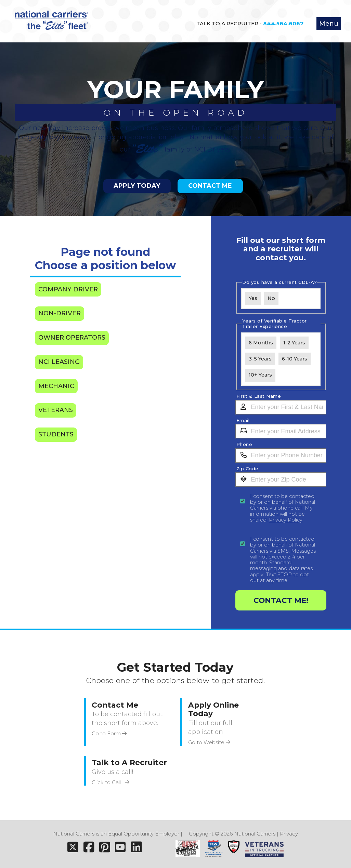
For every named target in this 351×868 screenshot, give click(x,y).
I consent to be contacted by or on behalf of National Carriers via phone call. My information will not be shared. (283, 508)
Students (56, 434)
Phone (244, 444)
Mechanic (56, 386)
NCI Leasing (59, 362)
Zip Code (248, 469)
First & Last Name (259, 396)
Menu (329, 24)
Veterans (56, 410)
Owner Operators (72, 338)
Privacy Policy (286, 520)
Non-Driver (60, 313)
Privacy (289, 834)
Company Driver (68, 289)
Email (243, 420)
